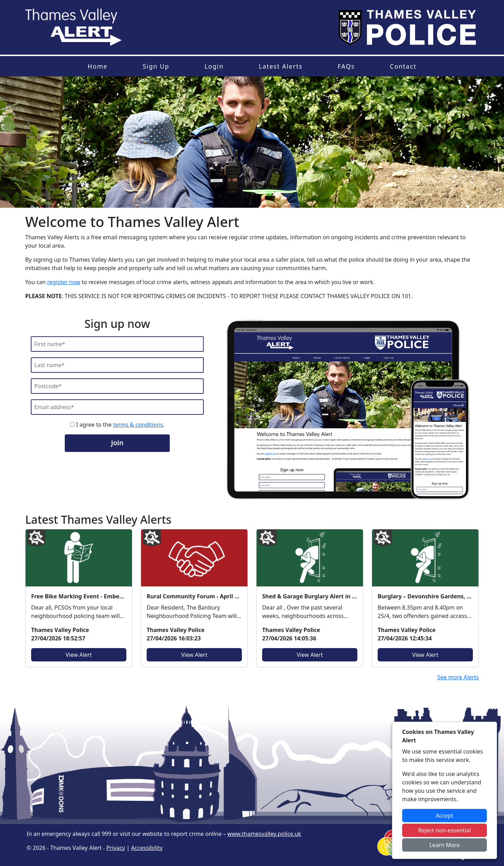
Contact (403, 66)
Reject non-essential (445, 830)
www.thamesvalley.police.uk (264, 834)
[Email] (117, 407)
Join (117, 443)
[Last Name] (117, 365)
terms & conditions (138, 425)
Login (214, 66)
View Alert (79, 655)
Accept (444, 816)
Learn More (445, 845)
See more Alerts (458, 677)
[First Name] (117, 344)
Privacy (116, 848)
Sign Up (156, 66)
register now (64, 282)
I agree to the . (117, 425)
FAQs (346, 66)
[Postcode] (117, 386)
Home (97, 66)
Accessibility (147, 848)
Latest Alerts (281, 66)
